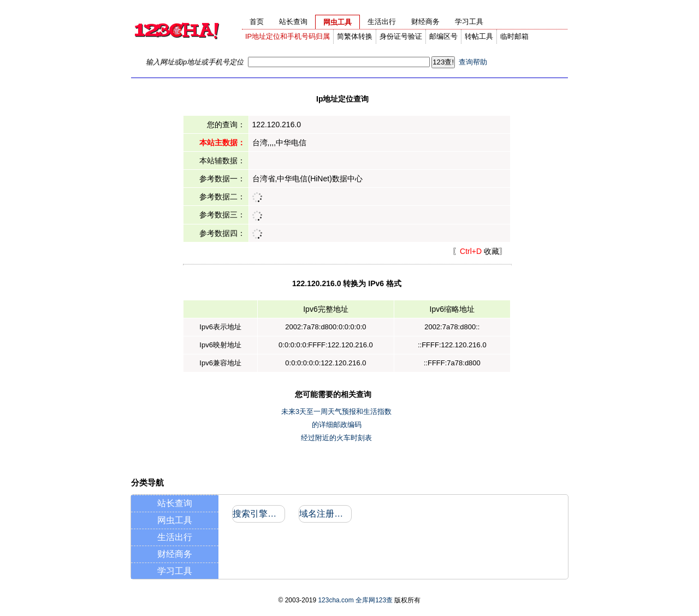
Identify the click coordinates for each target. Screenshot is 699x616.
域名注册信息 (325, 514)
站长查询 (175, 503)
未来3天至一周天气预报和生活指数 (336, 411)
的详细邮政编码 (337, 425)
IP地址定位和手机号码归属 (288, 36)
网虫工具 (175, 520)
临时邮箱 (514, 36)
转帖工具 (479, 36)
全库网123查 (374, 600)
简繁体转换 (355, 36)
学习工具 (175, 571)
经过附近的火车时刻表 (336, 438)
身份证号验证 (401, 36)
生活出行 (175, 537)
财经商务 (175, 554)
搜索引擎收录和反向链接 (258, 514)
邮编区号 (443, 36)
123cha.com (336, 600)
